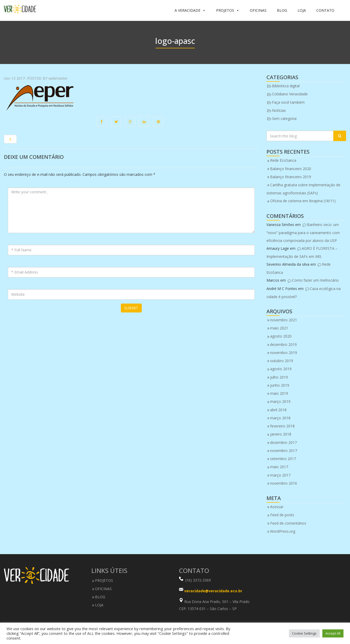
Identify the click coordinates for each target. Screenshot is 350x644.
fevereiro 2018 (282, 426)
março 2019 (280, 401)
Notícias (279, 110)
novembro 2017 (284, 451)
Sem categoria (284, 118)
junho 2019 (280, 385)
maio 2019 (279, 393)
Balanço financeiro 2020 (291, 169)
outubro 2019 (282, 361)
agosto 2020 (281, 336)
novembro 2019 (284, 353)
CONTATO (325, 10)
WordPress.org (283, 531)
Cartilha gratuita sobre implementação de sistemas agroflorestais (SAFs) (303, 189)
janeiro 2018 (281, 434)
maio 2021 (279, 328)
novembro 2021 (284, 320)
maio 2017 (279, 467)
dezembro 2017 (283, 442)
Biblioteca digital (286, 86)
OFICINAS (258, 10)
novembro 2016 (284, 483)
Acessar (277, 507)
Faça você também (288, 102)
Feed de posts (282, 515)
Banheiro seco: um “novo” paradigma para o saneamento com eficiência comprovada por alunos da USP (303, 233)
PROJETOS (228, 10)
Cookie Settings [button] (304, 633)
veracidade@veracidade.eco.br (213, 591)
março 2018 (280, 418)
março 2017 (280, 475)
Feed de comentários (288, 523)
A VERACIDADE (190, 10)
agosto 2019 (281, 369)
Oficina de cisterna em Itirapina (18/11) (303, 201)
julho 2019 (279, 377)
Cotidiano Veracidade (290, 94)
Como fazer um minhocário (315, 280)
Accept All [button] (333, 633)
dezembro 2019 (283, 344)
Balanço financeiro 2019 (291, 177)
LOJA (302, 10)
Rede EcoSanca (283, 160)
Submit (131, 308)
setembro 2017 (283, 459)
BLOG (282, 10)
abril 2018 (278, 410)
